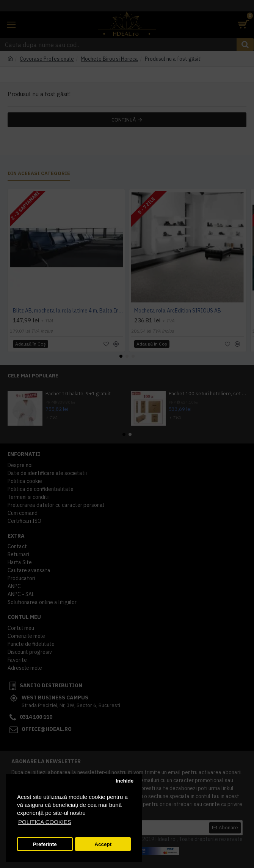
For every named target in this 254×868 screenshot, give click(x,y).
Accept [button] (103, 844)
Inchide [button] (125, 781)
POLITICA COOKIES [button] (45, 822)
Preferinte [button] (45, 844)
